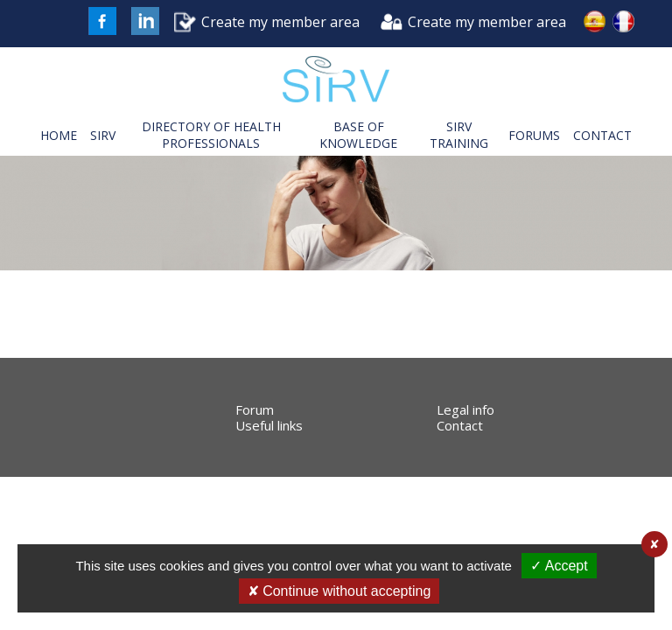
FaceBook (102, 21)
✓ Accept (559, 566)
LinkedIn (145, 21)
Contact (460, 425)
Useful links (269, 425)
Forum (255, 409)
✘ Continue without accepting (339, 591)
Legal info (465, 409)
